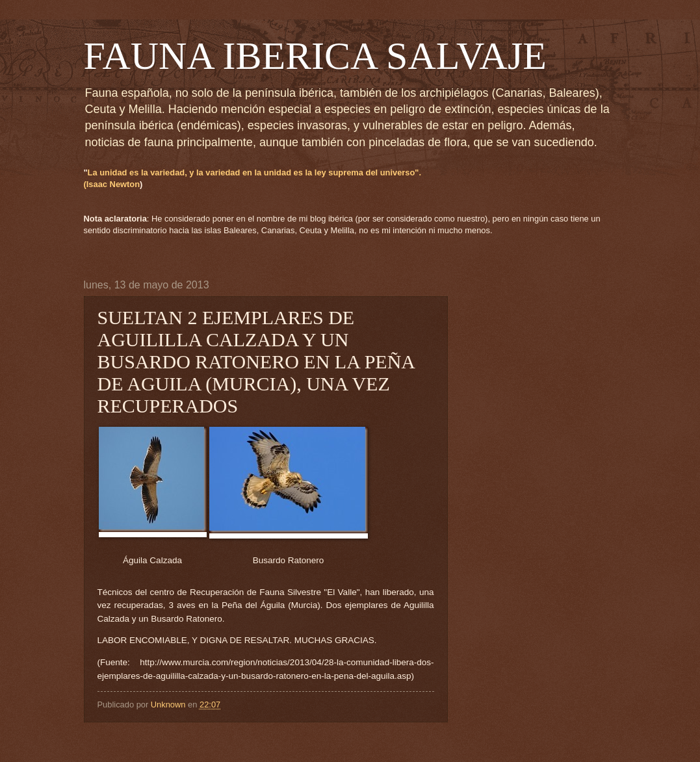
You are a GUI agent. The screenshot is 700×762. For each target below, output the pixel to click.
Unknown (169, 705)
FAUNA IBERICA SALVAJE (315, 56)
